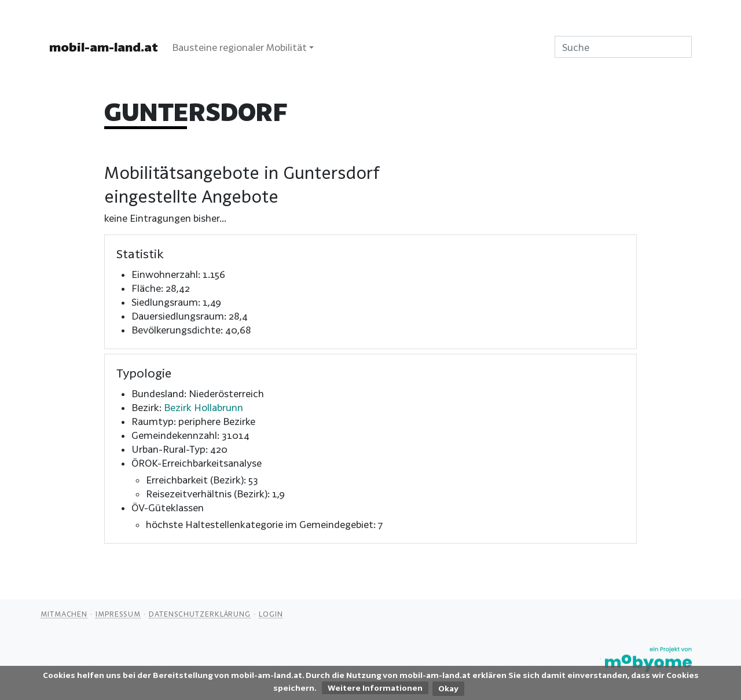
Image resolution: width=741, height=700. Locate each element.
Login (271, 614)
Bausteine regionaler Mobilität (239, 47)
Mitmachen (64, 614)
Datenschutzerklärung (200, 614)
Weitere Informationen (375, 688)
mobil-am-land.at (104, 47)
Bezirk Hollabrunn (203, 407)
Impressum (118, 614)
